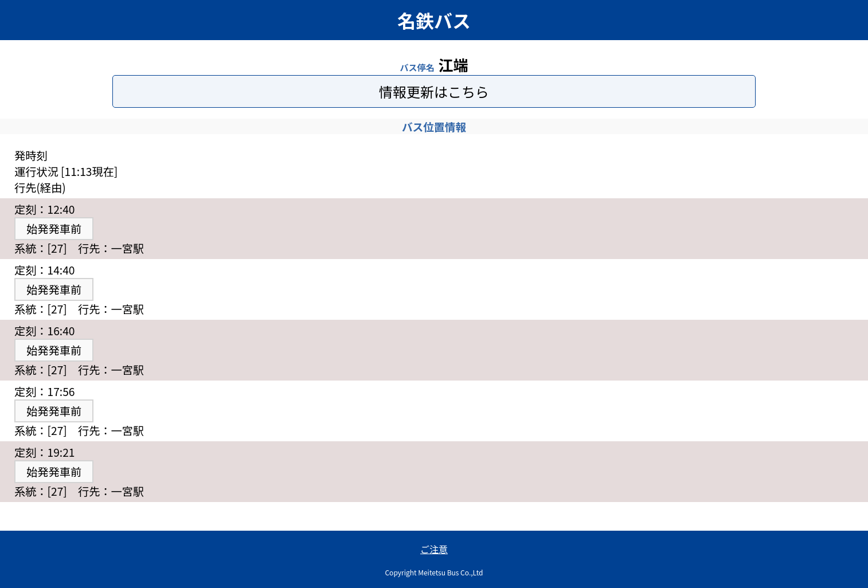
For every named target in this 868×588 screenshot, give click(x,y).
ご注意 (434, 549)
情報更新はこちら (434, 91)
